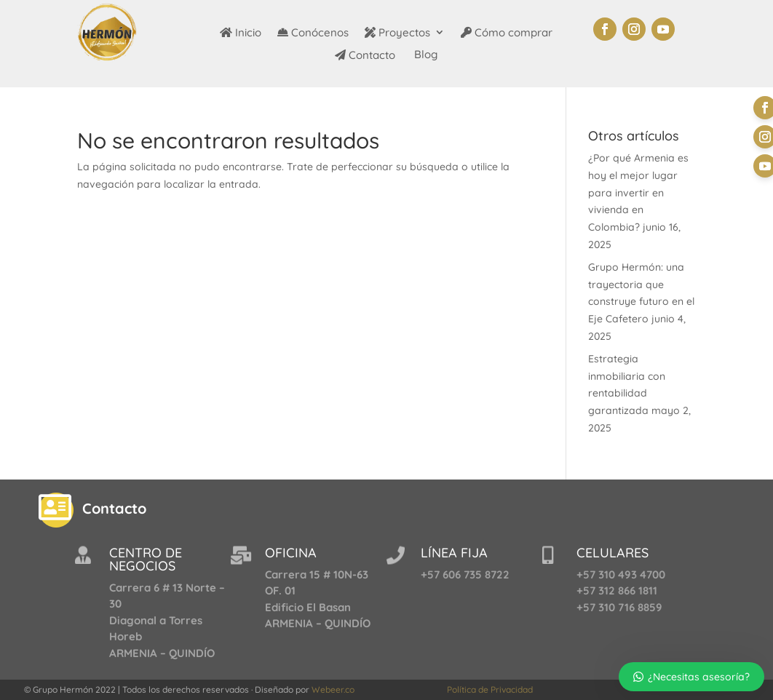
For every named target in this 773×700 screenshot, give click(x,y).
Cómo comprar (507, 33)
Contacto (365, 56)
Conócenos (313, 33)
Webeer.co (333, 689)
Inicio (241, 33)
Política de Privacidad (490, 689)
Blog (424, 55)
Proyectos (397, 33)
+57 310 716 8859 (619, 607)
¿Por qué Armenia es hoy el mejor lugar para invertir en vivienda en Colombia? (638, 192)
